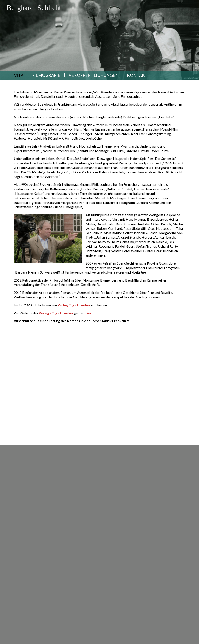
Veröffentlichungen (94, 75)
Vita (19, 75)
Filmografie (46, 75)
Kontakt (137, 75)
